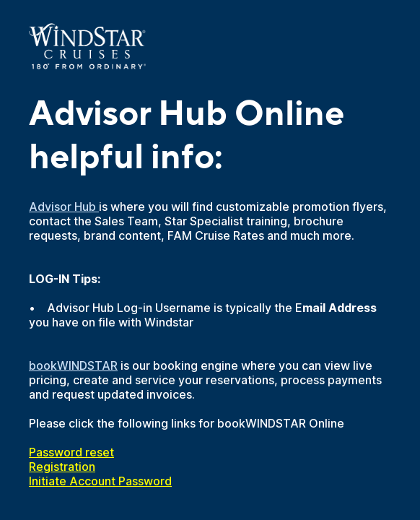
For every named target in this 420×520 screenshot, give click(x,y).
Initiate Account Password (100, 481)
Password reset (71, 452)
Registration (62, 467)
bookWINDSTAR (73, 365)
